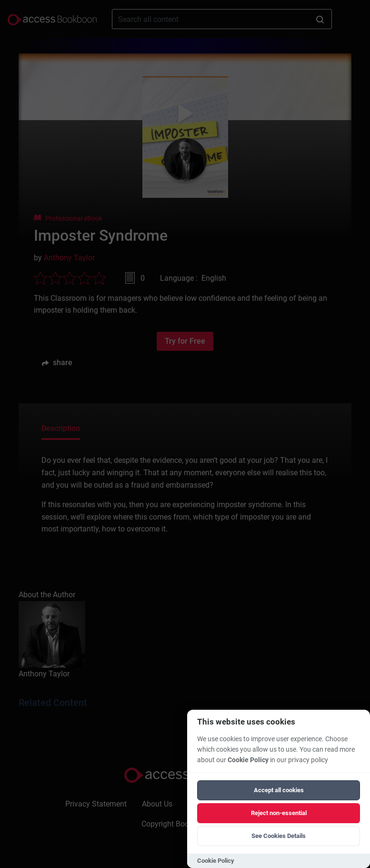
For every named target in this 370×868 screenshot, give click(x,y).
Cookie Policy (248, 760)
